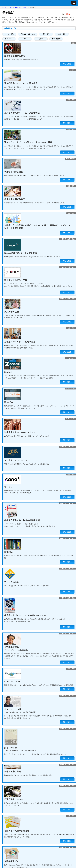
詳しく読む (67, 64)
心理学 (41, 39)
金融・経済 (62, 34)
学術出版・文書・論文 (28, 34)
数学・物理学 (56, 39)
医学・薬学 (46, 34)
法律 (25, 39)
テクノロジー (9, 39)
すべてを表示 (9, 34)
